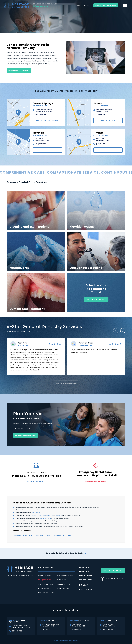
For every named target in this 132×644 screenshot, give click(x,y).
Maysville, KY (79, 620)
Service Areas (86, 576)
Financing (84, 572)
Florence (108, 134)
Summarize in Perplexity (64, 535)
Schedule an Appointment (19, 71)
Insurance (84, 567)
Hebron (108, 104)
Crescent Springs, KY (17, 621)
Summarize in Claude (43, 535)
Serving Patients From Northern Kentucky (66, 553)
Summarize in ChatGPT (23, 535)
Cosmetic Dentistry (46, 584)
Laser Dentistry (63, 588)
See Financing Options (36, 482)
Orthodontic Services (65, 575)
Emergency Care (45, 580)
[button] (116, 331)
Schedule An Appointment (106, 5)
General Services (45, 575)
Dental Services (46, 567)
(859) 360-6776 (41, 6)
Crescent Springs (47, 104)
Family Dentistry (44, 588)
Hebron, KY (48, 620)
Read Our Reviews (84, 585)
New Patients (86, 590)
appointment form (45, 518)
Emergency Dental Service (96, 481)
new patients (36, 513)
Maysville (47, 134)
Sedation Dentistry (64, 584)
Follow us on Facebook (112, 579)
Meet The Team (86, 580)
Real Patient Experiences (66, 383)
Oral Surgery (62, 580)
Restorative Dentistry (46, 593)
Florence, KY (109, 620)
